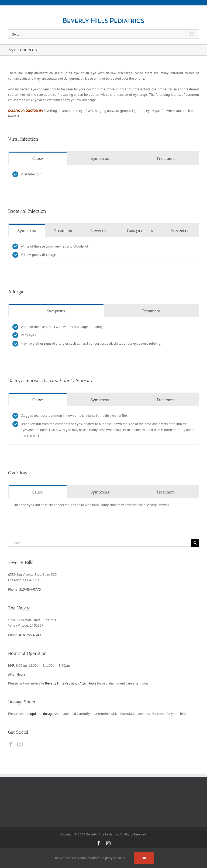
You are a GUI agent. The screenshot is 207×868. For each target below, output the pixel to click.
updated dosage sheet (46, 714)
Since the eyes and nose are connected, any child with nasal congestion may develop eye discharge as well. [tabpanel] (91, 505)
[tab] (38, 158)
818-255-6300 (30, 635)
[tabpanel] (103, 174)
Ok (144, 858)
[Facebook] (11, 744)
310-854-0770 (30, 589)
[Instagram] (20, 744)
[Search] (195, 543)
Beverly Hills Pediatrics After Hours (71, 683)
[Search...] (100, 543)
